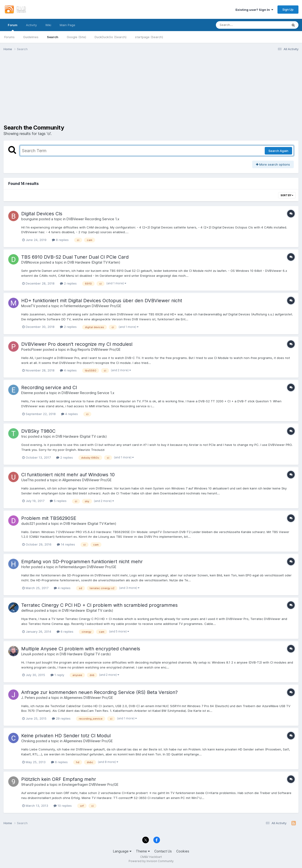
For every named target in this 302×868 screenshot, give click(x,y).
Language (122, 851)
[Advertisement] (151, 91)
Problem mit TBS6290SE (49, 518)
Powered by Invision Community (151, 861)
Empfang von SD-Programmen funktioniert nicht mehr (82, 562)
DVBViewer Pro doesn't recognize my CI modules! (77, 344)
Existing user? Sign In (254, 10)
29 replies (61, 718)
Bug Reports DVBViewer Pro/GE (96, 349)
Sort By (287, 195)
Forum (13, 27)
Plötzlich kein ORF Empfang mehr (59, 779)
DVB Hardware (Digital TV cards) (81, 436)
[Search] (239, 25)
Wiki (48, 25)
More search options (273, 164)
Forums (9, 37)
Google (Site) (76, 37)
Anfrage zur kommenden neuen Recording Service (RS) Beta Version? (99, 692)
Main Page (67, 25)
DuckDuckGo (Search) (111, 37)
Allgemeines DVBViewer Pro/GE (87, 480)
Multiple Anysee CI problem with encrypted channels (81, 649)
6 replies (65, 632)
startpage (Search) (149, 37)
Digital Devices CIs (42, 214)
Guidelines (31, 37)
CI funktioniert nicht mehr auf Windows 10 (68, 475)
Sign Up (288, 9)
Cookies (183, 851)
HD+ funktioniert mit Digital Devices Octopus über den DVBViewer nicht (102, 301)
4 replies (68, 370)
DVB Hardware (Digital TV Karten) (94, 262)
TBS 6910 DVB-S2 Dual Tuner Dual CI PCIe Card (75, 257)
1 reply (57, 675)
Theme (143, 851)
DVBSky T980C (38, 431)
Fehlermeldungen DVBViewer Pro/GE (92, 306)
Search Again (278, 151)
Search (53, 37)
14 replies (66, 544)
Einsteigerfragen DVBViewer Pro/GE (90, 784)
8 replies (60, 240)
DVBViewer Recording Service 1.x (93, 219)
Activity (31, 25)
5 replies (58, 501)
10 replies (63, 806)
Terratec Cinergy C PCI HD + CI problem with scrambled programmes (99, 605)
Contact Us (163, 851)
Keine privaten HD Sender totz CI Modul (66, 736)
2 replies (68, 283)
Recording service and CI (49, 387)
